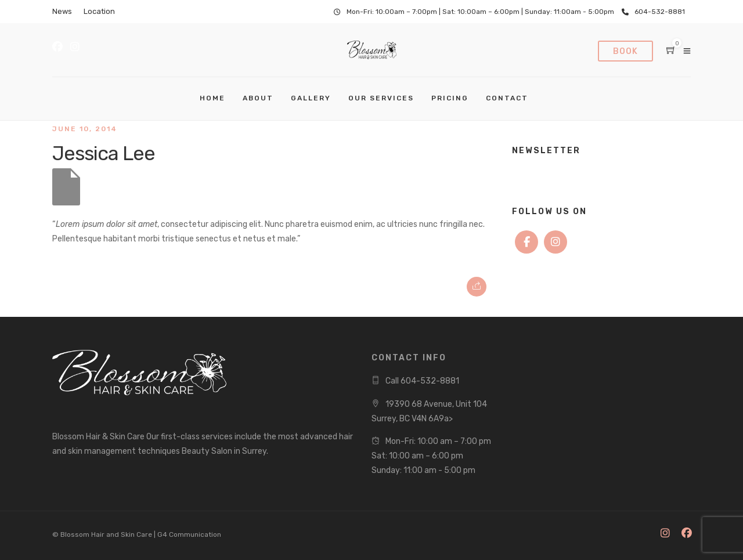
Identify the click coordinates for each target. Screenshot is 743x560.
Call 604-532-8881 (422, 381)
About (258, 98)
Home (212, 98)
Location (99, 11)
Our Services (381, 98)
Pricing (450, 98)
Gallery (311, 98)
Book (625, 51)
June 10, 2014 (85, 129)
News (62, 11)
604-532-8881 (653, 12)
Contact (507, 98)
